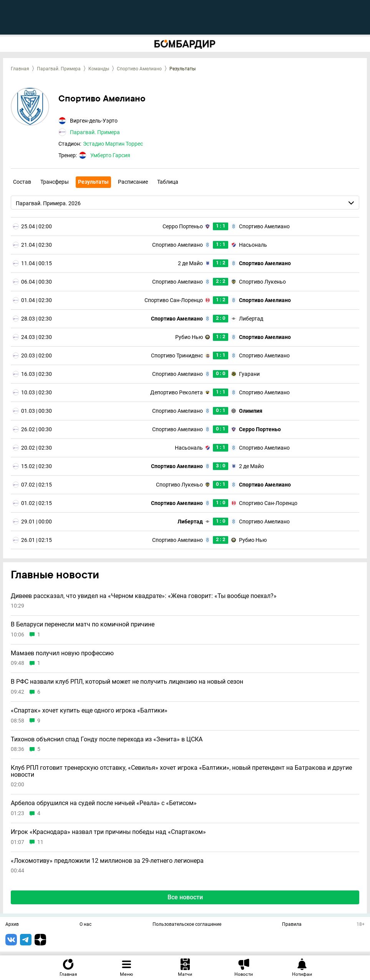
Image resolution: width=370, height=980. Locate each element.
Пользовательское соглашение (187, 925)
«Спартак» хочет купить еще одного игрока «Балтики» (89, 711)
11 (40, 842)
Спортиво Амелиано (139, 69)
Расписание (133, 182)
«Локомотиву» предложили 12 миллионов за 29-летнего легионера (107, 861)
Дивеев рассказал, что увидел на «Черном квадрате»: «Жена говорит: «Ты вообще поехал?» (144, 596)
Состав (22, 182)
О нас (85, 925)
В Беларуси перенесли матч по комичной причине (83, 625)
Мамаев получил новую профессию (62, 653)
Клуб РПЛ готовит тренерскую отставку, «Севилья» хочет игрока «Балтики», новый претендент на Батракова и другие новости (181, 771)
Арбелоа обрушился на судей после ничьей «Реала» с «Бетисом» (104, 803)
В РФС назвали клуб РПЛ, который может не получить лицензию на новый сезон (127, 682)
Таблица (168, 182)
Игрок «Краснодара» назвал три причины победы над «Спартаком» (108, 832)
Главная (20, 69)
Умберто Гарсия (110, 155)
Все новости (185, 897)
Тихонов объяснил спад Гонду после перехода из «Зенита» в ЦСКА (107, 739)
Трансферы (55, 182)
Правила (292, 925)
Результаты (93, 182)
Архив (12, 925)
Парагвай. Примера (59, 69)
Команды (99, 69)
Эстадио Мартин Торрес (113, 144)
